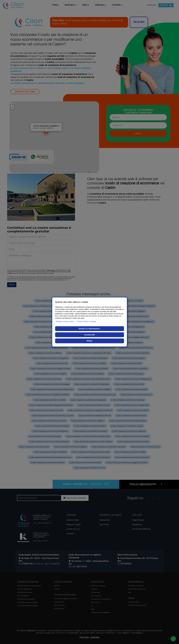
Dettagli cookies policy (65, 321)
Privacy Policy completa (87, 321)
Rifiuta (90, 341)
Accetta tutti (89, 335)
